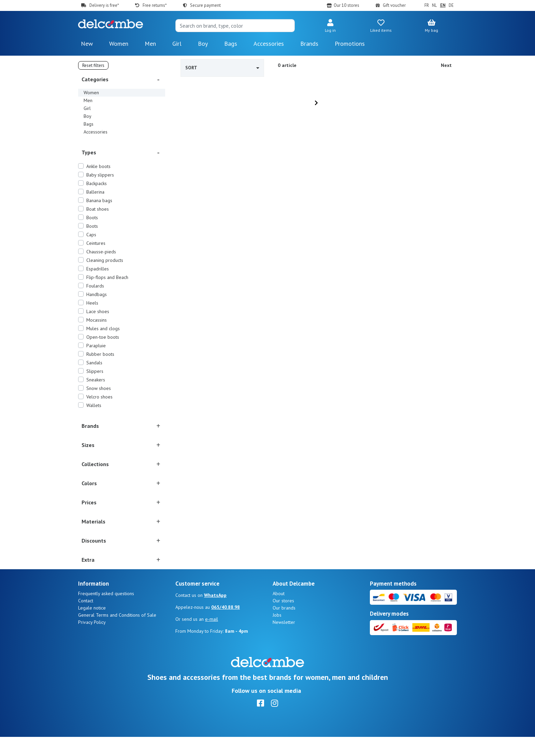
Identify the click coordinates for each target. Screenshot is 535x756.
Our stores (283, 620)
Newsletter (284, 641)
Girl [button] (177, 44)
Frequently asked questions (106, 613)
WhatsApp (215, 614)
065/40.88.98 (226, 626)
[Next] (316, 103)
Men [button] (150, 44)
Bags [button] (231, 44)
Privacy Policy (92, 641)
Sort (222, 68)
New (87, 44)
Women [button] (119, 44)
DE (451, 5)
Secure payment (205, 5)
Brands (309, 44)
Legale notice (92, 627)
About (279, 613)
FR (427, 5)
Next (446, 65)
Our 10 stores (346, 5)
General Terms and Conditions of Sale (117, 634)
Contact (86, 620)
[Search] (235, 26)
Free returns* (155, 5)
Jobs (277, 634)
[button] (330, 26)
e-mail (212, 638)
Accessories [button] (269, 44)
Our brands (284, 627)
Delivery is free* (104, 5)
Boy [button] (203, 44)
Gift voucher (394, 5)
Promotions (350, 44)
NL (434, 5)
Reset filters (93, 65)
